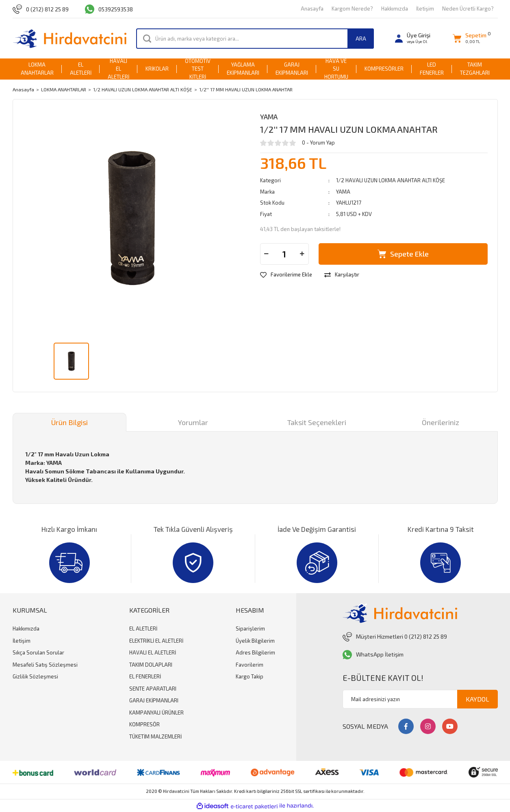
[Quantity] (284, 254)
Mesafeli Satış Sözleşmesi (45, 665)
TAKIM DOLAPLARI (151, 665)
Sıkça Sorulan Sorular (38, 652)
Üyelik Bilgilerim (255, 641)
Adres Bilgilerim (255, 652)
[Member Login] (413, 38)
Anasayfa (312, 9)
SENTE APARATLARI (153, 689)
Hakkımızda (395, 9)
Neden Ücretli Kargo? (468, 9)
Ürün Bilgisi (69, 422)
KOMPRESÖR (144, 724)
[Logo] (70, 38)
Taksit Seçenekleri (317, 422)
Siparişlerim (250, 628)
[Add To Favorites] (286, 275)
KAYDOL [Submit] (477, 699)
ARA (361, 38)
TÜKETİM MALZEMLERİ (155, 736)
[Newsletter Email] (420, 699)
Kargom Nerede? (352, 9)
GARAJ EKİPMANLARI (154, 700)
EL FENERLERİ (145, 676)
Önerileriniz (441, 422)
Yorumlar (193, 422)
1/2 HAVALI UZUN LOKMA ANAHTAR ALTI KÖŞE (391, 180)
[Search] (255, 39)
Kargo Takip (250, 676)
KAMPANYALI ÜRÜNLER (156, 713)
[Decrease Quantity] (267, 254)
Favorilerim (250, 665)
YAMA (269, 117)
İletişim (425, 9)
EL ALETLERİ (143, 628)
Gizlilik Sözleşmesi (35, 676)
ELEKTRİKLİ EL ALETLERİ (156, 641)
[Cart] (470, 38)
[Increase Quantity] (302, 254)
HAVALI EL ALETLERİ (153, 652)
